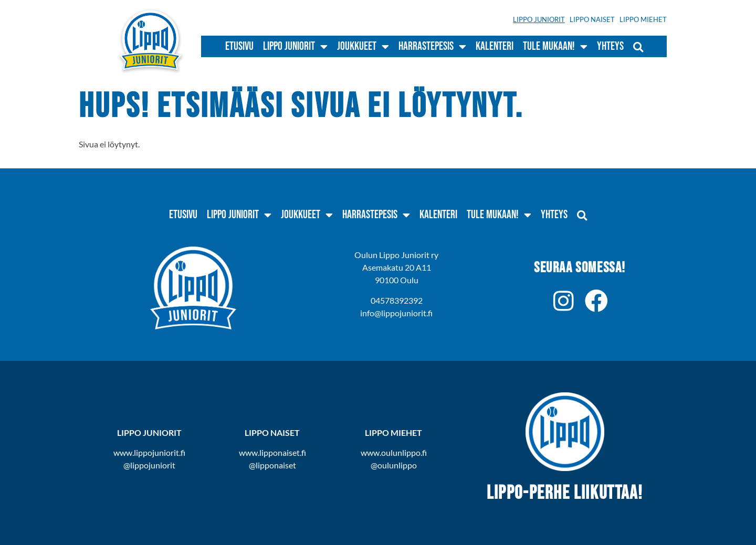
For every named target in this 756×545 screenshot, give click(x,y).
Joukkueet (363, 47)
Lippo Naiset (592, 19)
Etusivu (239, 46)
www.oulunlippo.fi (394, 452)
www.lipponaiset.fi (272, 452)
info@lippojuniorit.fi (396, 313)
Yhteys (610, 46)
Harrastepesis (432, 47)
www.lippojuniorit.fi (149, 452)
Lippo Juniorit (539, 19)
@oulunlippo (394, 465)
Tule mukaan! (555, 47)
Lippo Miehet (643, 19)
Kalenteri (495, 46)
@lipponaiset (272, 465)
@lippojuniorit (149, 465)
